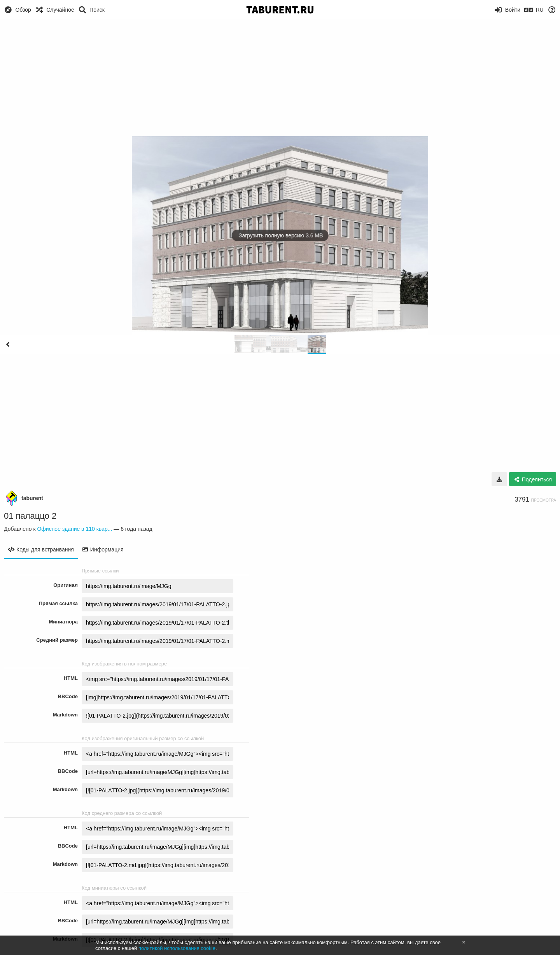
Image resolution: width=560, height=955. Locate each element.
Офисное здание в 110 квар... (74, 529)
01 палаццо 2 (30, 516)
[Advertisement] (280, 78)
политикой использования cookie (177, 948)
